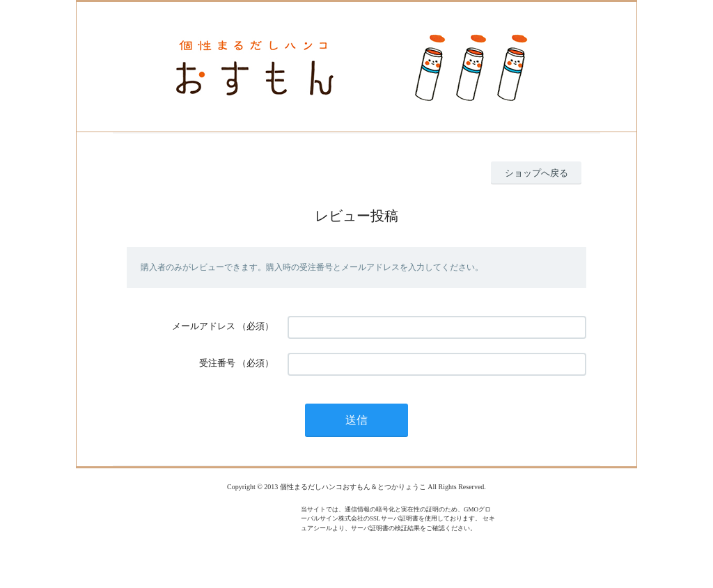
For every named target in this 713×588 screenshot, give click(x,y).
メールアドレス (204, 326)
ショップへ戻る (536, 173)
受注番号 (217, 363)
